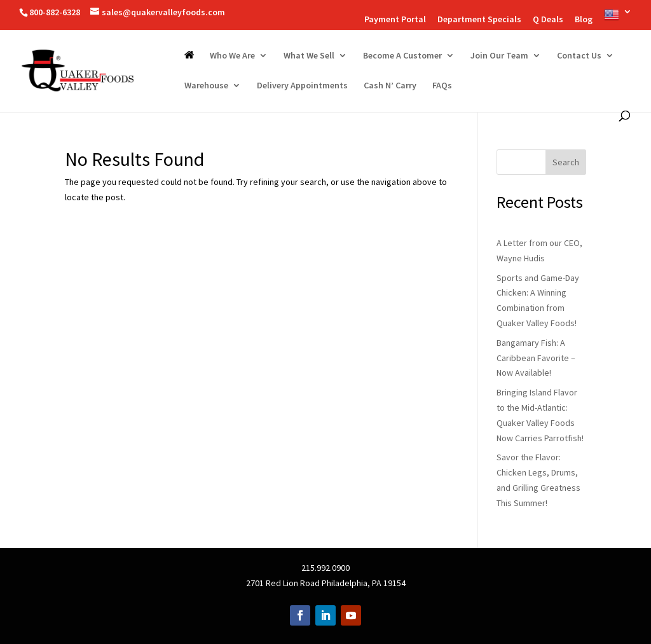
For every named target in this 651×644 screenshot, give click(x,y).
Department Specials (479, 20)
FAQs (442, 86)
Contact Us (579, 56)
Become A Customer (402, 56)
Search (566, 162)
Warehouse (206, 86)
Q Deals (548, 20)
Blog (584, 20)
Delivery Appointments (302, 86)
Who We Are (232, 56)
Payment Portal (395, 20)
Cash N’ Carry (390, 86)
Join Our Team (499, 56)
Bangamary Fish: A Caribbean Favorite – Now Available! (536, 358)
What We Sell (309, 56)
